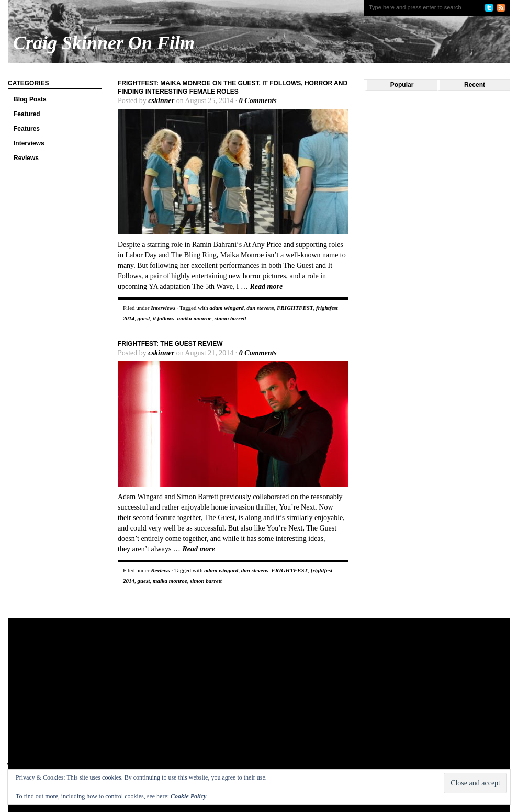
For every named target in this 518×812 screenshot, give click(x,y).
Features (27, 129)
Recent (475, 85)
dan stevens (260, 308)
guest (144, 318)
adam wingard (227, 308)
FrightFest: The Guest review (170, 344)
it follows (164, 318)
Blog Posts (30, 99)
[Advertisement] (164, 702)
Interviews (29, 143)
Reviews (26, 158)
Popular (402, 85)
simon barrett (230, 318)
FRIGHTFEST (295, 308)
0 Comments (258, 101)
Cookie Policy (188, 796)
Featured (27, 114)
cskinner (161, 101)
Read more (267, 286)
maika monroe (195, 318)
